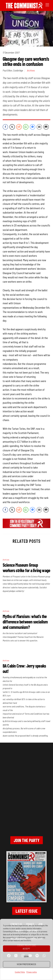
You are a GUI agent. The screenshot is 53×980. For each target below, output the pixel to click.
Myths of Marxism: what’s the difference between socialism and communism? (25, 622)
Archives (31, 70)
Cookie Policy (20, 972)
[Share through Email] (39, 127)
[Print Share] (46, 127)
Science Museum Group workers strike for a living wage (26, 568)
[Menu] (47, 4)
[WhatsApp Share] (26, 127)
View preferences (27, 964)
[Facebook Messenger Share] (33, 127)
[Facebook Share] (5, 127)
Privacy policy (32, 972)
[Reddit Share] (19, 127)
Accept (27, 949)
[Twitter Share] (12, 127)
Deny (26, 956)
